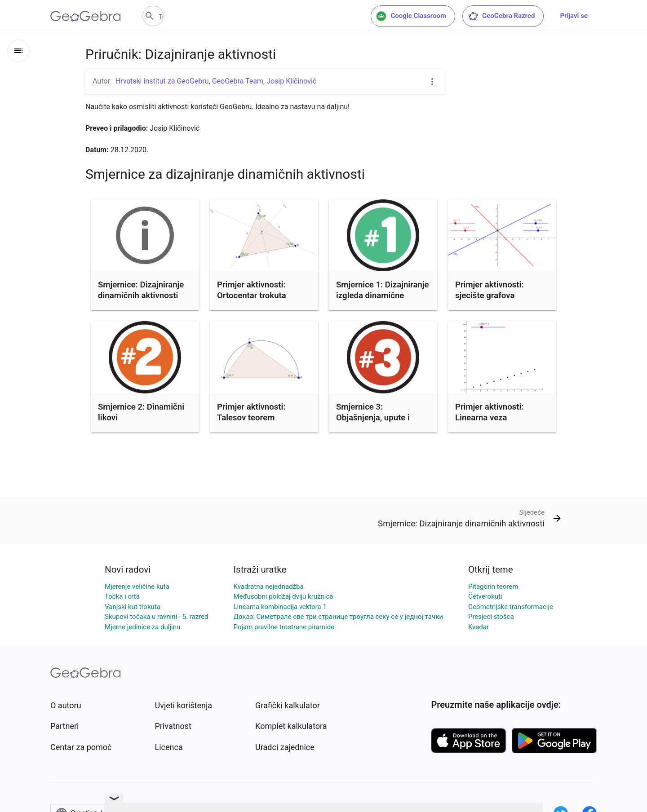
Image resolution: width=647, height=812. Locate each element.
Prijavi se (574, 16)
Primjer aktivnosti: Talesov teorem (251, 412)
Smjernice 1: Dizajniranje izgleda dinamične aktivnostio (383, 296)
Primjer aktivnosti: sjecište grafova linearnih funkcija (489, 296)
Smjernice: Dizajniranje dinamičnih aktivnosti (141, 290)
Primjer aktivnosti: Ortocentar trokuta (252, 290)
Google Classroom (411, 16)
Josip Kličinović (291, 81)
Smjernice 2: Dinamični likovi (141, 412)
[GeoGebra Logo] (86, 16)
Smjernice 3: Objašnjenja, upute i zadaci (373, 418)
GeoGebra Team (238, 81)
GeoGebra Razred (501, 16)
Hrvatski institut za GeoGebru (162, 81)
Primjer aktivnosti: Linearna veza (489, 412)
